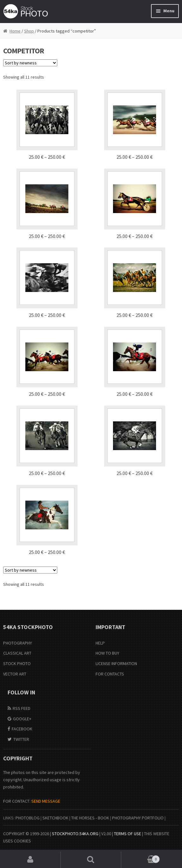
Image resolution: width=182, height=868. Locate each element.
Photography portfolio (138, 818)
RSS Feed (22, 708)
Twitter (21, 739)
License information (116, 663)
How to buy (107, 653)
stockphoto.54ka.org (75, 834)
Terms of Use (128, 834)
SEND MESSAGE (46, 801)
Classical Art (17, 653)
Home (15, 31)
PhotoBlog (28, 818)
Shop (29, 31)
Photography (18, 643)
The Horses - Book (90, 818)
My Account (30, 860)
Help (100, 643)
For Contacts (110, 674)
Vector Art (15, 674)
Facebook (22, 729)
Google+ (22, 719)
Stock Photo (17, 663)
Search (91, 860)
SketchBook (55, 818)
